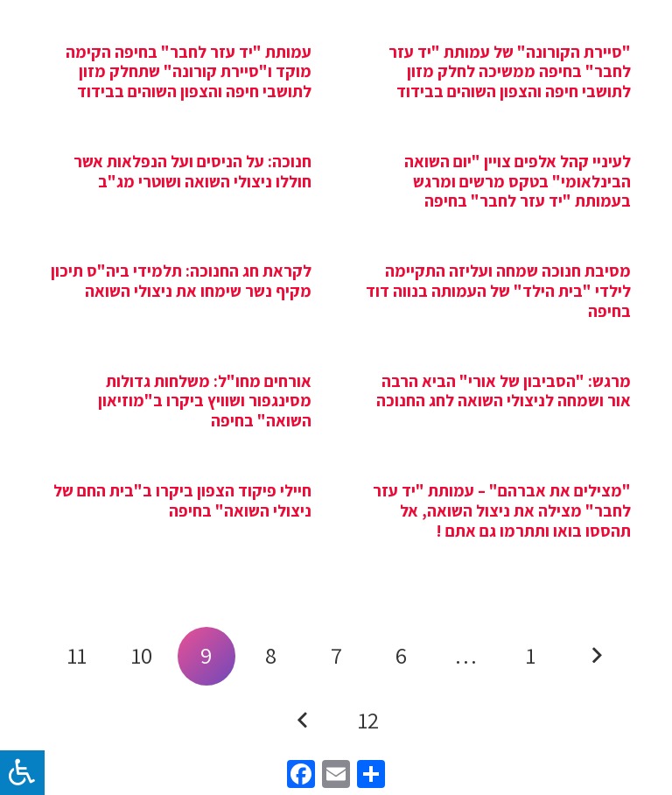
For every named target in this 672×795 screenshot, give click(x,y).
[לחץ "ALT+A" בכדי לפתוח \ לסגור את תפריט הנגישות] (22, 773)
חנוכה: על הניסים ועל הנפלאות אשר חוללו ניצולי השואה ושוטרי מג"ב (192, 171)
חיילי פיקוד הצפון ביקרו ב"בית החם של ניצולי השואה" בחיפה (182, 500)
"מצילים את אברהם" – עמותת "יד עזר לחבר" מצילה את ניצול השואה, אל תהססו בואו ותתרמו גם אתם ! (502, 510)
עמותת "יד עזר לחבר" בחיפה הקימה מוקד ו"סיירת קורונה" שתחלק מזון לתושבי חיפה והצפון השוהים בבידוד (189, 72)
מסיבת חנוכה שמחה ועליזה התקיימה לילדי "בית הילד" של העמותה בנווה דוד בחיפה (498, 291)
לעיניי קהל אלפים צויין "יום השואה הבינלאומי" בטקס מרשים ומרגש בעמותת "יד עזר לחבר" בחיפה (518, 181)
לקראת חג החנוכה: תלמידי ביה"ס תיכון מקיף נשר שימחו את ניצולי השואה (181, 281)
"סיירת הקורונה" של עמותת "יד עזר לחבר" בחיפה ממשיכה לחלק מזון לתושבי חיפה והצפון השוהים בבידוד (510, 72)
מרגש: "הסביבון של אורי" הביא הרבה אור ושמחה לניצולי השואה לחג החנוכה (504, 391)
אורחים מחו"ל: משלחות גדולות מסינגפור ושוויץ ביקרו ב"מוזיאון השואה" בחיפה (205, 401)
